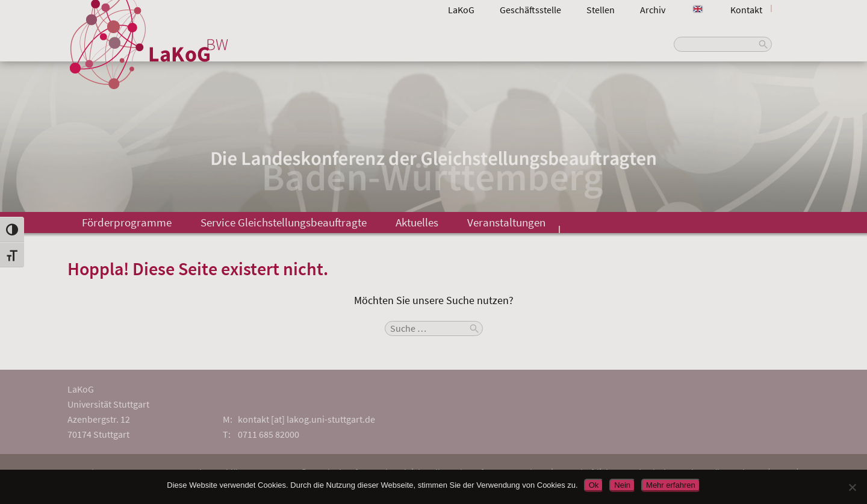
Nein (622, 485)
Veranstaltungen (506, 222)
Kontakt (746, 10)
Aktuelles (417, 222)
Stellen (601, 10)
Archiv (653, 10)
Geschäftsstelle (530, 10)
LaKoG (461, 10)
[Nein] (852, 487)
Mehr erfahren (671, 485)
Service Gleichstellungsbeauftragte (284, 222)
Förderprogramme (127, 222)
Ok (594, 485)
